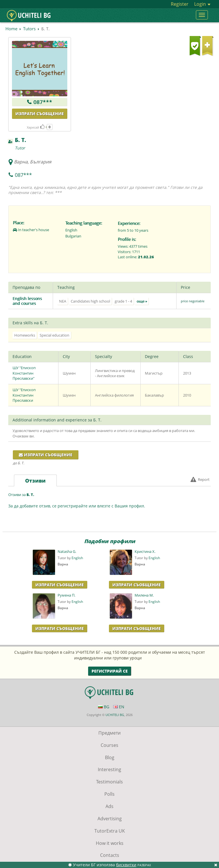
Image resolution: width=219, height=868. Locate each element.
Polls (109, 794)
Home (11, 29)
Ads (109, 806)
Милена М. (144, 595)
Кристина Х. (145, 552)
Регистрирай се (110, 671)
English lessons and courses (27, 301)
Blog (110, 757)
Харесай (36, 127)
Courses (109, 745)
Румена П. (66, 595)
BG (104, 707)
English (77, 558)
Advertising (110, 819)
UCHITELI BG (115, 715)
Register (180, 4)
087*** (43, 102)
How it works (110, 843)
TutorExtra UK (110, 831)
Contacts (110, 855)
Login (202, 4)
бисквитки (126, 865)
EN (119, 707)
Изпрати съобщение (40, 114)
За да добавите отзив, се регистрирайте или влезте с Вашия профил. (77, 506)
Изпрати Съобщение (60, 585)
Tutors (29, 29)
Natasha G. (67, 552)
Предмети (109, 733)
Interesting (109, 769)
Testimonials (109, 782)
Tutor (20, 148)
